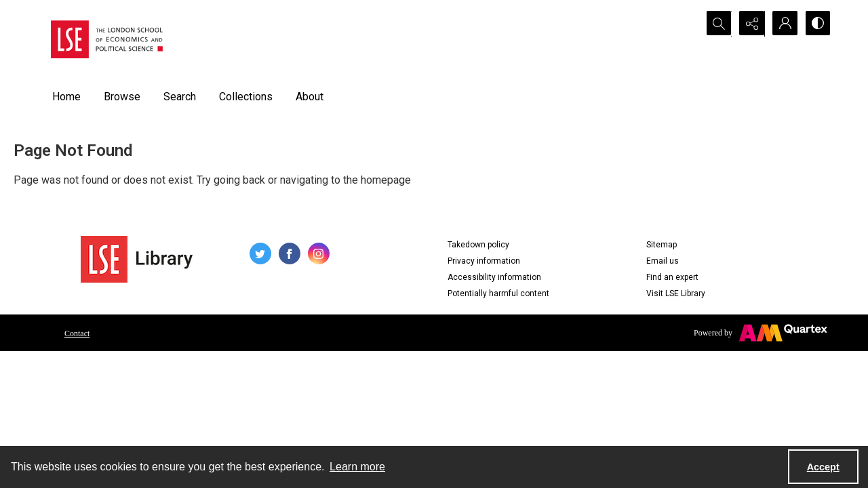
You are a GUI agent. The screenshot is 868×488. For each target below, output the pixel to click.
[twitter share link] (260, 253)
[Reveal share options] (749, 24)
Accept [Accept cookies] (823, 467)
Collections (246, 97)
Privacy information (484, 261)
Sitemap (662, 245)
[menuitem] (77, 333)
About (310, 97)
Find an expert (672, 277)
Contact (77, 333)
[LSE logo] (107, 39)
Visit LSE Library (676, 293)
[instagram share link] (319, 253)
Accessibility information (494, 277)
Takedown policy (478, 245)
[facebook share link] (290, 253)
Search (180, 97)
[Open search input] (715, 24)
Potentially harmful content (498, 293)
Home (66, 97)
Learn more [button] (357, 467)
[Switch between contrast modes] (817, 24)
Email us (663, 261)
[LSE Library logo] (137, 259)
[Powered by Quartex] (761, 333)
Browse (122, 97)
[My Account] (783, 24)
